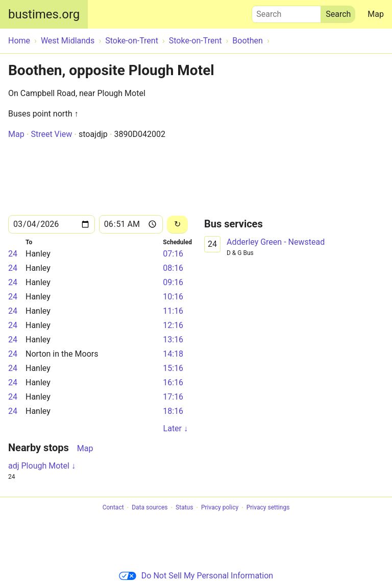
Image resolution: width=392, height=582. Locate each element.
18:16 (173, 411)
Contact (113, 508)
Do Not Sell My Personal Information (196, 576)
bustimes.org (44, 14)
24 (13, 254)
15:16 (173, 368)
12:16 (173, 325)
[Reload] (177, 225)
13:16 (173, 340)
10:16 (173, 297)
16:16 (173, 382)
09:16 (173, 282)
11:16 (173, 311)
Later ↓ (176, 428)
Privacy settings (268, 508)
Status (184, 508)
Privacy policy (220, 508)
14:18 (173, 354)
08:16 (173, 268)
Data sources (150, 508)
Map (376, 14)
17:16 (173, 397)
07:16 (173, 254)
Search (286, 12)
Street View (51, 134)
